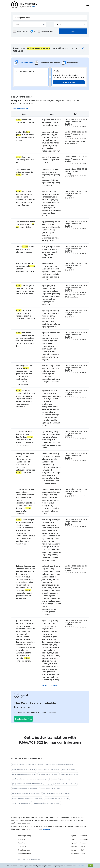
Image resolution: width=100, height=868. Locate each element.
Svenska (84, 836)
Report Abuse (23, 843)
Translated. (48, 829)
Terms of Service (24, 854)
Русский (83, 843)
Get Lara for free (23, 719)
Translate (22, 839)
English (73, 836)
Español (74, 843)
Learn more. (81, 866)
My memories (45, 31)
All (33, 31)
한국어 (83, 854)
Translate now (69, 82)
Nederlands (75, 854)
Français (74, 846)
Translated (24, 850)
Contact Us (22, 846)
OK (91, 866)
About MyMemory (25, 836)
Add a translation (21, 109)
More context (21, 31)
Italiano (73, 839)
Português (85, 839)
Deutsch (74, 850)
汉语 (82, 850)
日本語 (83, 846)
